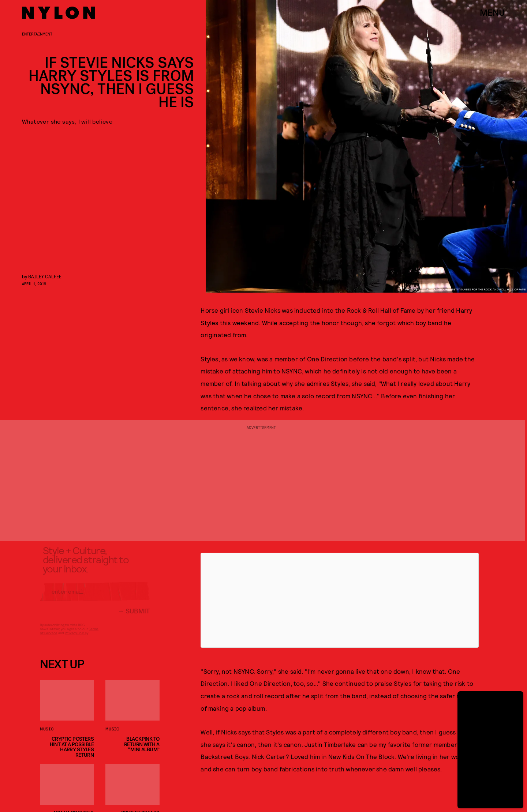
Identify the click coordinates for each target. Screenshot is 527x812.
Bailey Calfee (45, 276)
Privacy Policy (76, 638)
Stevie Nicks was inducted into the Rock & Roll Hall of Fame (330, 310)
